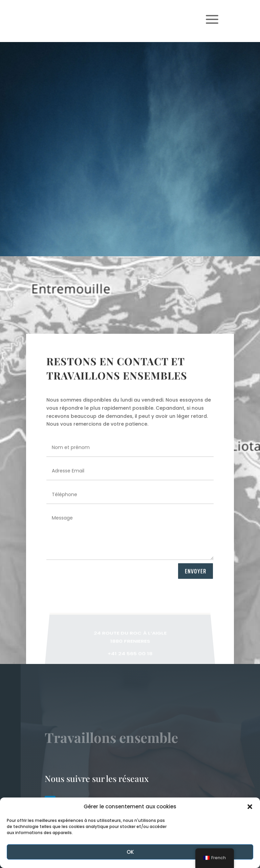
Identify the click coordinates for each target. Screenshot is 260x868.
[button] (250, 807)
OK (130, 852)
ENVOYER (196, 575)
